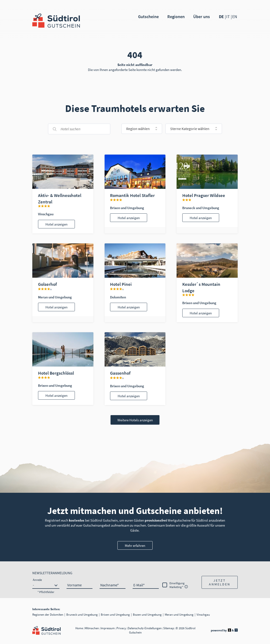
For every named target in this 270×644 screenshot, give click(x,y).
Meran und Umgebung (179, 615)
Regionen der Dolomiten (48, 615)
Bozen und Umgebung (148, 615)
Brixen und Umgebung (116, 615)
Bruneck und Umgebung (82, 615)
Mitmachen (92, 628)
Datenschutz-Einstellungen (145, 628)
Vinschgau (203, 615)
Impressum (108, 628)
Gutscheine (148, 17)
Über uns (202, 17)
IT (229, 17)
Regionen (176, 17)
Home (80, 628)
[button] (220, 582)
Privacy (122, 628)
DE (222, 17)
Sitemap (169, 628)
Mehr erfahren (135, 546)
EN (235, 17)
